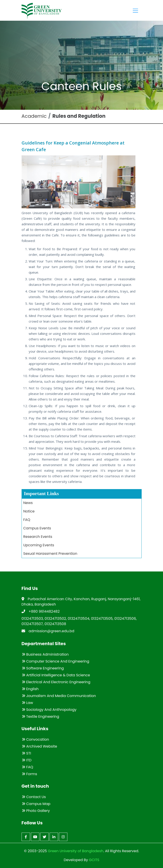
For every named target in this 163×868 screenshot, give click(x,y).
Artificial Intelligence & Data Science (56, 675)
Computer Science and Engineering (56, 661)
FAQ (27, 520)
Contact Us (34, 797)
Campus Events (37, 528)
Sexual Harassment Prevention (50, 554)
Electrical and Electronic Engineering (56, 682)
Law (27, 703)
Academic (34, 116)
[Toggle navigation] (135, 11)
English (30, 689)
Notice (29, 511)
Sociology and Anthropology (49, 710)
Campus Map (36, 804)
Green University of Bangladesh (75, 851)
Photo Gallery (36, 811)
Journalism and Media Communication (59, 696)
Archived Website (39, 746)
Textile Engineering (41, 717)
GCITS (94, 860)
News (28, 503)
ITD (27, 760)
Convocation (35, 739)
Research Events (38, 537)
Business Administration (45, 654)
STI (26, 753)
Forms (29, 774)
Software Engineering (43, 668)
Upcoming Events (39, 545)
